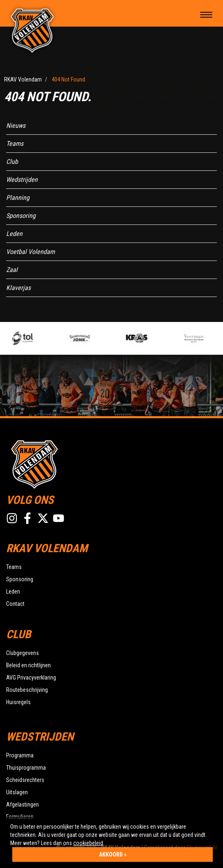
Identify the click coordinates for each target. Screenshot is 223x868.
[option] (39, 338)
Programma (20, 755)
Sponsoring (21, 216)
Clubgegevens (23, 653)
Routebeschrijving (27, 690)
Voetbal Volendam (30, 252)
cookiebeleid (88, 843)
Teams (15, 144)
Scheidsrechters (25, 780)
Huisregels (18, 702)
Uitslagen (17, 792)
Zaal (12, 270)
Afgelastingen (23, 805)
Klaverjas (18, 288)
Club (12, 162)
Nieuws (16, 126)
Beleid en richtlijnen (28, 665)
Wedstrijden (22, 180)
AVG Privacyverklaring (31, 678)
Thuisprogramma (26, 768)
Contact (15, 604)
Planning (18, 198)
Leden (14, 234)
